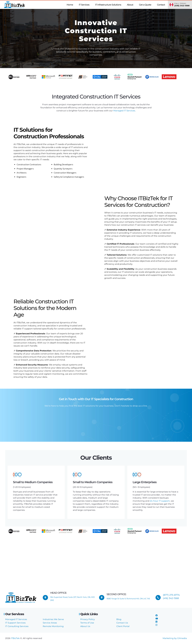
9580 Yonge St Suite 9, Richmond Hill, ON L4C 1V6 (128, 599)
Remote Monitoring (53, 626)
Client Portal (123, 626)
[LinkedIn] (156, 622)
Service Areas (50, 623)
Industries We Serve (53, 619)
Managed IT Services (124, 111)
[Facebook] (157, 615)
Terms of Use (87, 623)
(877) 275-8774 (171, 595)
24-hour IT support (160, 501)
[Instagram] (156, 625)
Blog (119, 619)
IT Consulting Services (17, 626)
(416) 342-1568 (171, 598)
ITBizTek (16, 638)
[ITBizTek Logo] (15, 5)
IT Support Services (15, 623)
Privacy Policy (88, 619)
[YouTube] (157, 619)
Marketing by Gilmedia (175, 638)
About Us (85, 626)
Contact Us (122, 623)
